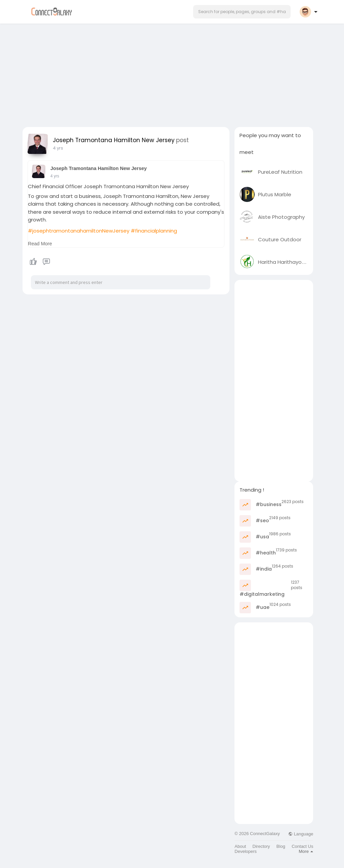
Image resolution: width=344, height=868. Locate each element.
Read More (40, 244)
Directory (261, 846)
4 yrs (58, 148)
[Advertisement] (172, 73)
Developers (246, 851)
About (240, 846)
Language (301, 834)
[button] (242, 12)
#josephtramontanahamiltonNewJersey (79, 231)
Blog (281, 846)
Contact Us (302, 846)
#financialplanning (154, 231)
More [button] (306, 851)
